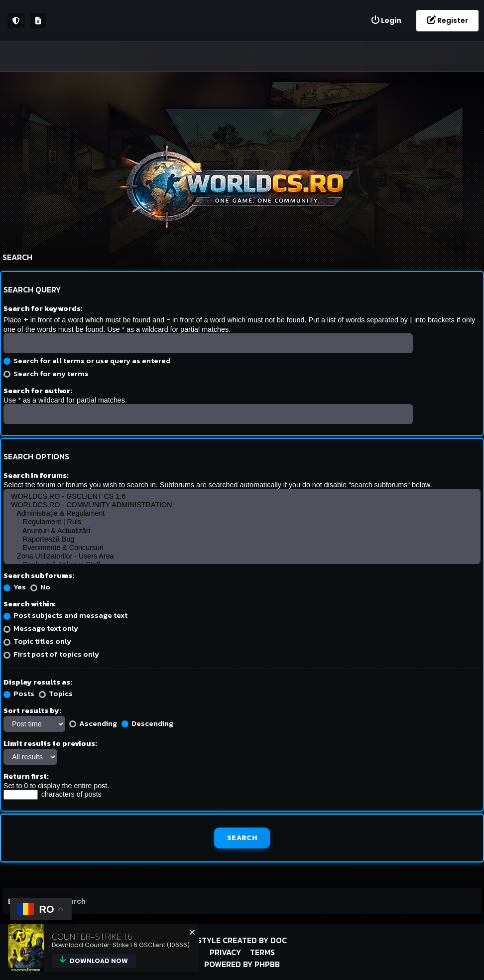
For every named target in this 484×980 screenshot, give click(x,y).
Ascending (93, 723)
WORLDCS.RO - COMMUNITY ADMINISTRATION (242, 505)
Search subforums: (39, 575)
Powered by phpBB (242, 964)
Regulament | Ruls (242, 522)
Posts (19, 693)
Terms (262, 952)
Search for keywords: (43, 308)
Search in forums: (36, 475)
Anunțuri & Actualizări (242, 531)
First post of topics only (51, 654)
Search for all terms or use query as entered (87, 360)
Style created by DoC (242, 940)
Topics (56, 693)
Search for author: (38, 390)
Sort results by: (32, 710)
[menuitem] (386, 21)
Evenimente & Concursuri (242, 548)
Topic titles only (37, 641)
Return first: (26, 776)
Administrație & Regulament (242, 513)
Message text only (41, 628)
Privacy (225, 952)
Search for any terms (46, 373)
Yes (15, 587)
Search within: (30, 604)
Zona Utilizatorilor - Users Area (242, 556)
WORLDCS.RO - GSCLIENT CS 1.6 (242, 496)
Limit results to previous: (50, 743)
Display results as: (38, 682)
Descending (147, 723)
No (40, 587)
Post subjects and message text (65, 615)
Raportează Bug (242, 539)
